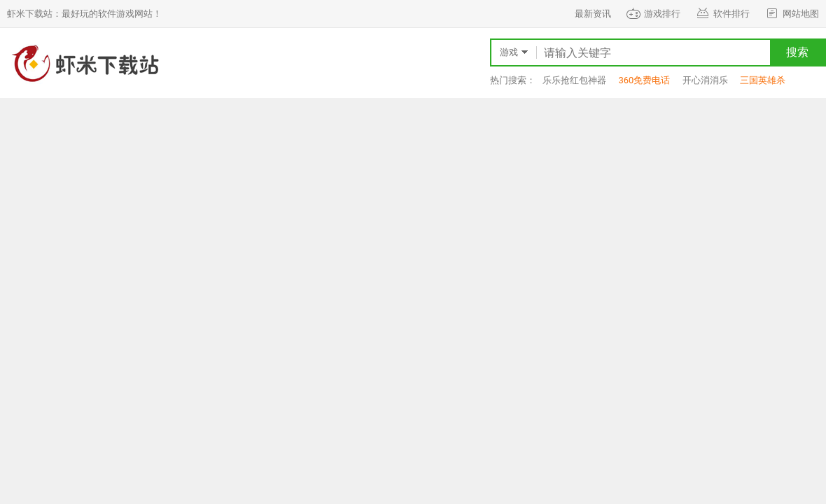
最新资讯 (593, 14)
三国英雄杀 (763, 80)
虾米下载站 (84, 63)
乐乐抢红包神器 (574, 80)
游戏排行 (653, 14)
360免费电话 (644, 80)
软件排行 (722, 14)
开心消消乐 (705, 80)
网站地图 (791, 14)
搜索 (797, 52)
